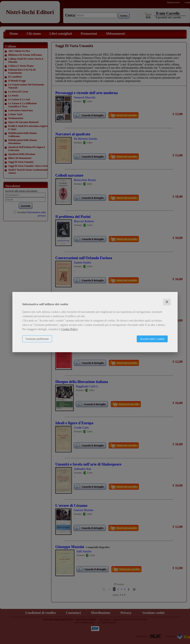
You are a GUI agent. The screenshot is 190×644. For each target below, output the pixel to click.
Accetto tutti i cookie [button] (152, 339)
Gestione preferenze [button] (37, 339)
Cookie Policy (69, 329)
